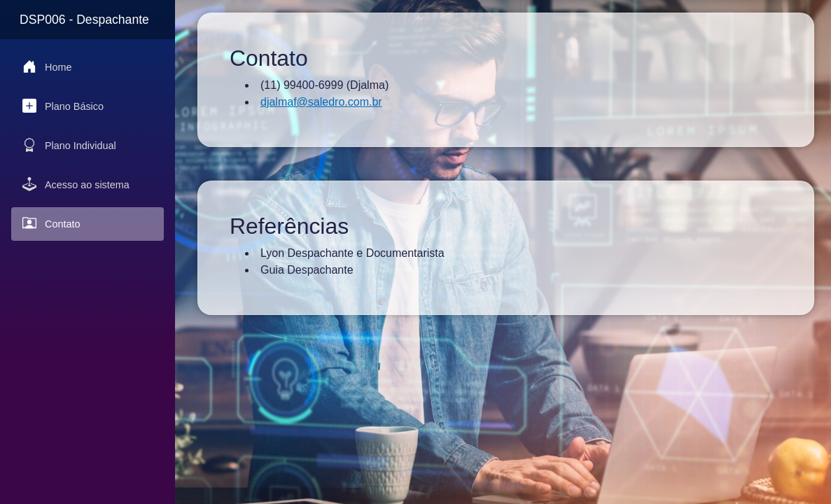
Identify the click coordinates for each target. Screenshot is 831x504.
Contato (51, 223)
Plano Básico (63, 106)
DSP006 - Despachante (84, 20)
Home (47, 66)
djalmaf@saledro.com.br (321, 102)
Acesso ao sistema (76, 184)
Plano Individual (69, 145)
